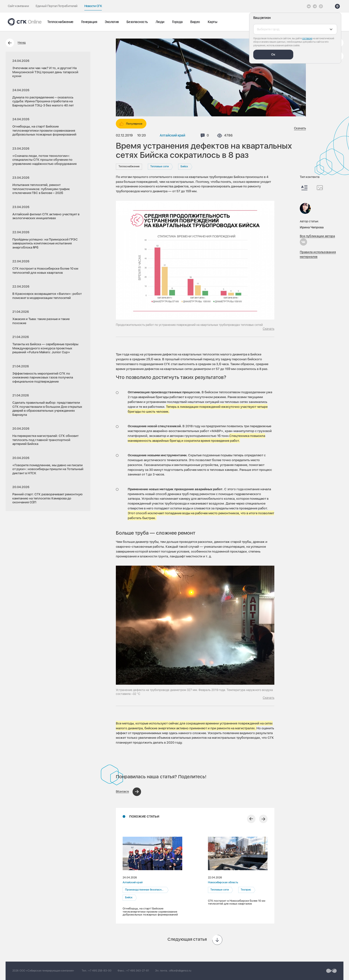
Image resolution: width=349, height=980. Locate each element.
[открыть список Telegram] (315, 6)
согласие (307, 38)
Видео (195, 22)
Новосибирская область (223, 882)
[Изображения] (320, 188)
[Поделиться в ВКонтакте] (128, 792)
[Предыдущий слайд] (251, 819)
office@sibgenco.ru (180, 971)
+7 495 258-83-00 (100, 971)
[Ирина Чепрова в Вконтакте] (303, 242)
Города (177, 22)
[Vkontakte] (309, 6)
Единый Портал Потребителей (56, 6)
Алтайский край (172, 135)
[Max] (321, 6)
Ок (273, 54)
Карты (212, 22)
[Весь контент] (304, 188)
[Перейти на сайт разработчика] (331, 971)
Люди (160, 22)
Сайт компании (18, 6)
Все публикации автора (317, 236)
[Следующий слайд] (263, 819)
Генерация (89, 22)
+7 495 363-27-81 (138, 971)
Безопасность (137, 22)
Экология (112, 22)
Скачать (300, 128)
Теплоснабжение (60, 22)
